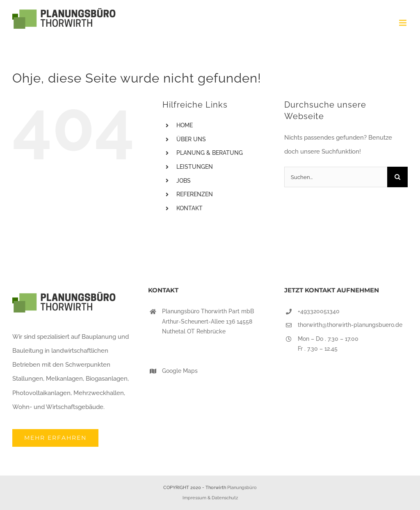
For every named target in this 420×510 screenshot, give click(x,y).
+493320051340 (319, 311)
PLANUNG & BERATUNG (210, 153)
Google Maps (180, 371)
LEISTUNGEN (195, 167)
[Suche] (397, 177)
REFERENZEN (195, 194)
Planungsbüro (242, 488)
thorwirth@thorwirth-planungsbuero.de (350, 325)
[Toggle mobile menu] (403, 23)
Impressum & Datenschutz (210, 498)
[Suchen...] (336, 177)
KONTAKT (189, 208)
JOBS (184, 181)
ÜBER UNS (191, 139)
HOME (185, 125)
